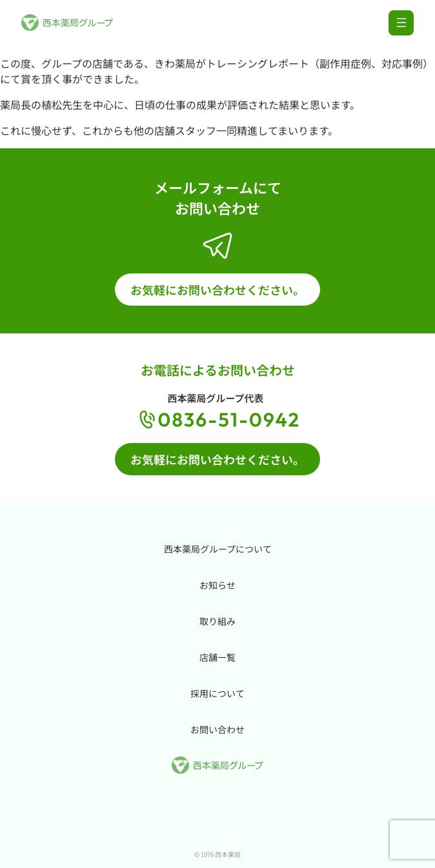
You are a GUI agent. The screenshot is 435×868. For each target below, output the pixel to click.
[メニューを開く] (401, 23)
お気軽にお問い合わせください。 (217, 290)
